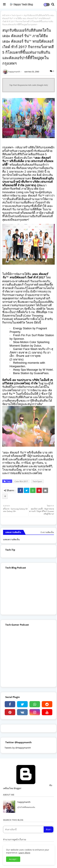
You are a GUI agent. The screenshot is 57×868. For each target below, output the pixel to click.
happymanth (24, 802)
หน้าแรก (6, 15)
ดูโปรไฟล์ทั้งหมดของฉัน (26, 807)
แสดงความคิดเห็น (11, 539)
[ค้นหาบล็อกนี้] (24, 829)
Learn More (24, 853)
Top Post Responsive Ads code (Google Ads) (29, 85)
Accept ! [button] (13, 859)
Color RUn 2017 (21, 481)
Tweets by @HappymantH (18, 748)
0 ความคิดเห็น (47, 532)
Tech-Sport (16, 15)
